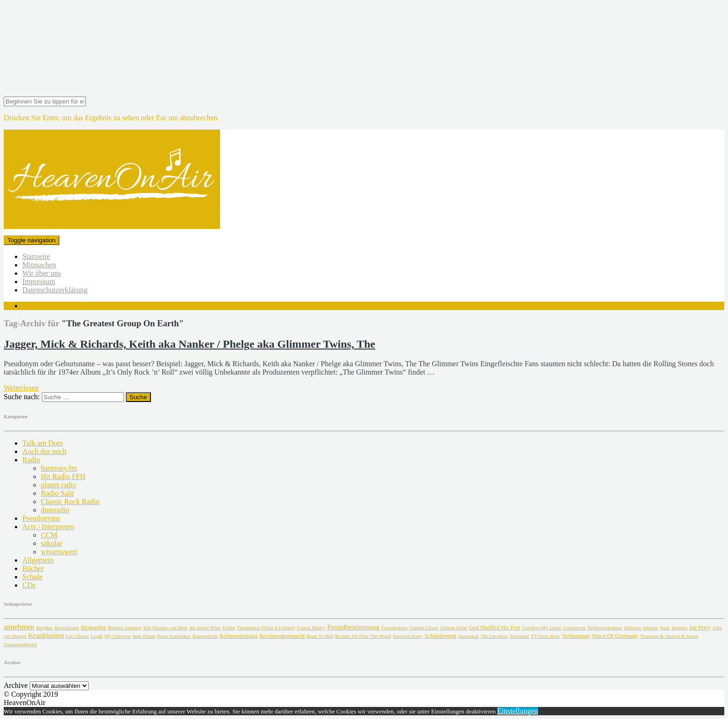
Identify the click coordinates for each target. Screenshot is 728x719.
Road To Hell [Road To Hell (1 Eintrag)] (320, 636)
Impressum (39, 282)
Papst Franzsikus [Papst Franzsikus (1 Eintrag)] (174, 636)
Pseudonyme (41, 518)
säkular (52, 543)
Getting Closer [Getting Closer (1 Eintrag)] (424, 628)
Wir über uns (42, 273)
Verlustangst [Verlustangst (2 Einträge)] (575, 636)
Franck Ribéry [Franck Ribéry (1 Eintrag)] (311, 628)
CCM (49, 535)
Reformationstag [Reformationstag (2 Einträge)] (239, 636)
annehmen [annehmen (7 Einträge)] (19, 627)
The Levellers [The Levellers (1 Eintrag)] (494, 636)
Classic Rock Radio (70, 502)
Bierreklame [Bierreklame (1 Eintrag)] (67, 628)
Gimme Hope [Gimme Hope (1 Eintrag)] (454, 628)
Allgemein (38, 560)
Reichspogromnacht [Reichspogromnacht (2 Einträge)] (282, 636)
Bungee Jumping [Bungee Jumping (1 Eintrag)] (125, 628)
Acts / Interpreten (48, 527)
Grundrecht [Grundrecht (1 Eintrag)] (575, 628)
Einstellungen (518, 711)
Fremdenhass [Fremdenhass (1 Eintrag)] (395, 628)
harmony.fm (59, 468)
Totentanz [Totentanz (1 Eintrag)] (520, 636)
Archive (16, 685)
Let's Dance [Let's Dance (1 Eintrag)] (78, 636)
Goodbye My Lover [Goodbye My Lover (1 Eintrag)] (542, 628)
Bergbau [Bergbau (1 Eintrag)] (45, 628)
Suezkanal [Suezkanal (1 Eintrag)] (468, 636)
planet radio (58, 485)
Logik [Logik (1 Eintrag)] (97, 636)
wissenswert (59, 552)
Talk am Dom (43, 443)
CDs (29, 585)
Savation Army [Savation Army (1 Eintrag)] (408, 636)
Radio (31, 460)
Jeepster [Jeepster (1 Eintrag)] (679, 628)
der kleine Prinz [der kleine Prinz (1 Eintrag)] (205, 628)
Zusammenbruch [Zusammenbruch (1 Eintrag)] (20, 645)
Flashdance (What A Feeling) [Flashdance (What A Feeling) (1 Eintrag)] (266, 628)
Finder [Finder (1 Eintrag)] (229, 628)
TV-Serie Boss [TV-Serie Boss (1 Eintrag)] (545, 636)
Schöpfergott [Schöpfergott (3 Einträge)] (440, 636)
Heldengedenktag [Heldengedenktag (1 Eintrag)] (605, 628)
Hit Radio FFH (63, 476)
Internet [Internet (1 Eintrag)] (651, 628)
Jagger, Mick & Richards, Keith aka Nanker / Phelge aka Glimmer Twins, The (189, 344)
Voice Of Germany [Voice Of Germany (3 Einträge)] (615, 636)
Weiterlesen (21, 388)
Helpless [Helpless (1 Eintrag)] (633, 628)
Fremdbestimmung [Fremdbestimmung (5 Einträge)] (354, 627)
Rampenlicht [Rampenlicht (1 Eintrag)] (205, 636)
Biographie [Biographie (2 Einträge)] (93, 628)
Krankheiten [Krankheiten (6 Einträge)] (46, 635)
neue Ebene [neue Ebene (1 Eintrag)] (144, 636)
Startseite (36, 256)
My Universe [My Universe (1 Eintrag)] (117, 636)
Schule (32, 577)
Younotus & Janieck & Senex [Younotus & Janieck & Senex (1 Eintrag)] (669, 636)
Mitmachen (39, 265)
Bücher (33, 568)
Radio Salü (57, 493)
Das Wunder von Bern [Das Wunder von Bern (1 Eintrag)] (166, 628)
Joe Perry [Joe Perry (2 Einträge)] (700, 628)
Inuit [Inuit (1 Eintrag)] (665, 628)
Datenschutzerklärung (55, 290)
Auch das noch (44, 451)
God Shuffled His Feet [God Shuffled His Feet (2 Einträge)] (494, 628)
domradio (55, 510)
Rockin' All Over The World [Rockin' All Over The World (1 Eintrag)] (363, 636)
